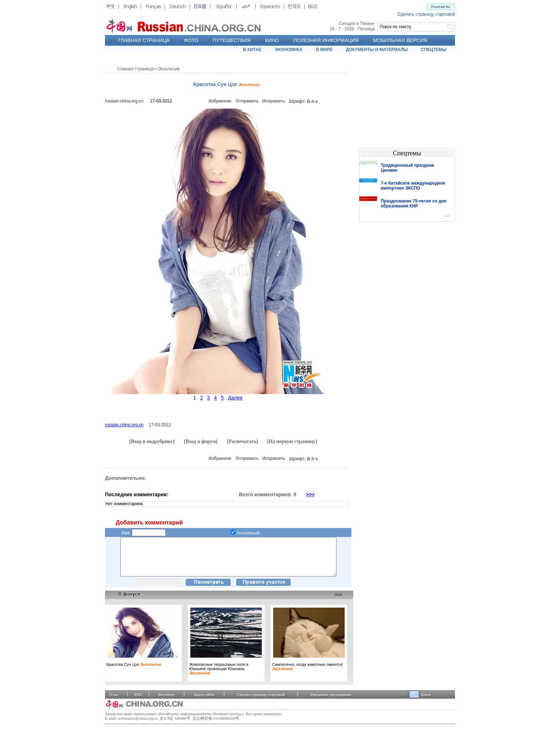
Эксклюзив (169, 69)
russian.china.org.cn (124, 101)
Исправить (274, 101)
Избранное (220, 101)
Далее (235, 398)
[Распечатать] (242, 441)
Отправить (247, 101)
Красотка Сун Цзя (134, 672)
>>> (311, 494)
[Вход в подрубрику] (152, 441)
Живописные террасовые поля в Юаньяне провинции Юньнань (219, 676)
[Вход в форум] (201, 441)
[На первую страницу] (292, 441)
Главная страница (135, 69)
